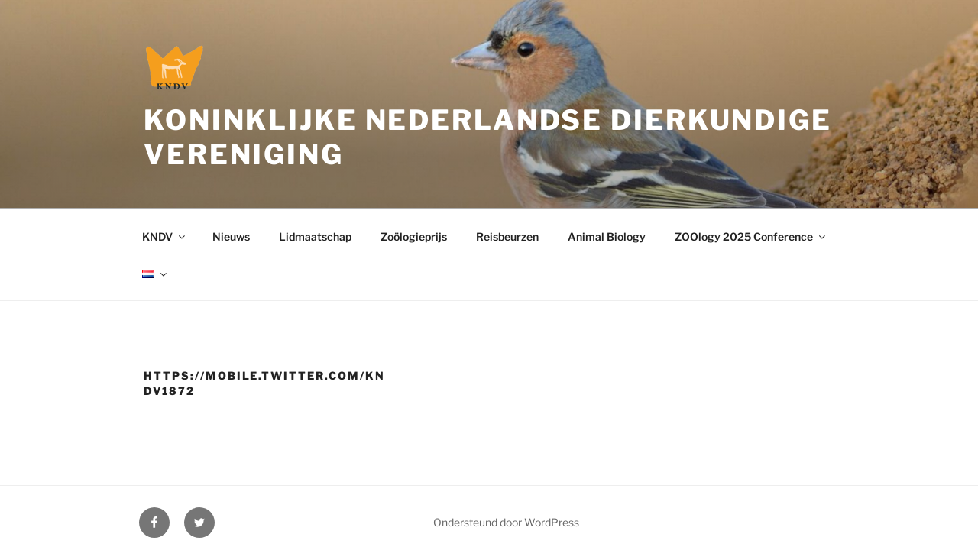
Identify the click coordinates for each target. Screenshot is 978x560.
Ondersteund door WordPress (506, 522)
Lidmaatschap (315, 236)
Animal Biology (607, 236)
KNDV (165, 236)
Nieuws (231, 236)
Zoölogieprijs (414, 236)
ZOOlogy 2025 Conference (751, 236)
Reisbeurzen (507, 236)
